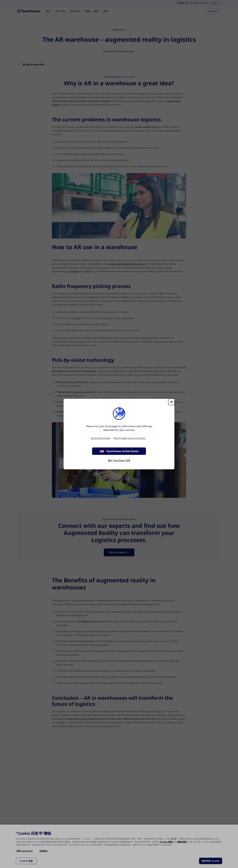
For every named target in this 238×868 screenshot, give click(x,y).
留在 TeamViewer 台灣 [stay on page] (119, 460)
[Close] (171, 402)
